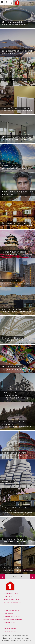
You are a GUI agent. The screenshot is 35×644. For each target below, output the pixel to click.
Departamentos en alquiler (11, 611)
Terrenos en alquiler (9, 622)
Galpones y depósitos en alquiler (13, 619)
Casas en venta (8, 596)
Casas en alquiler (9, 614)
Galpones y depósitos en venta (13, 602)
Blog (10, 2)
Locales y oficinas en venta (11, 599)
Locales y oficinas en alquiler (12, 617)
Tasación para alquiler (10, 631)
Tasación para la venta (10, 628)
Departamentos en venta (11, 593)
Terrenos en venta (9, 605)
